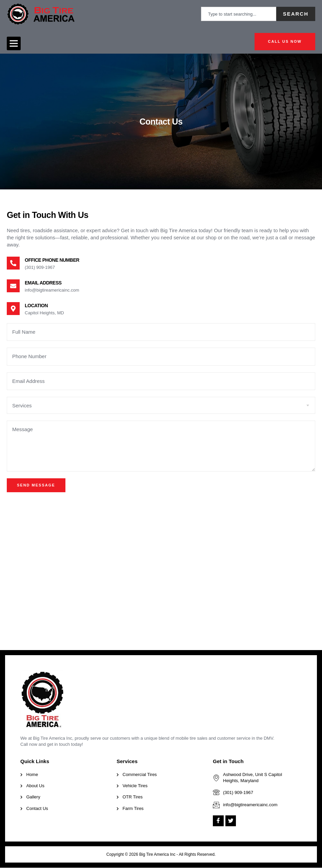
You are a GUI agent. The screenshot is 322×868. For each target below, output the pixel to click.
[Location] (13, 309)
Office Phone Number (52, 260)
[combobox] (239, 14)
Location (36, 306)
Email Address (43, 283)
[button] (14, 44)
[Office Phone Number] (13, 263)
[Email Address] (13, 286)
